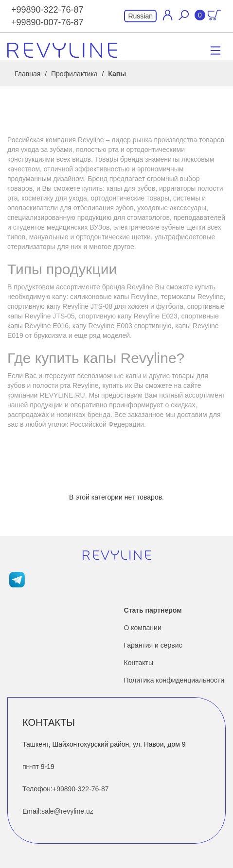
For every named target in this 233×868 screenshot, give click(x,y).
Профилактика (74, 74)
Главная (27, 74)
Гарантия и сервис (153, 645)
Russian (140, 16)
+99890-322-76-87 (47, 10)
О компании (143, 628)
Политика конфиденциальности (174, 680)
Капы (117, 74)
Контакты (139, 663)
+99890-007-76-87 (47, 22)
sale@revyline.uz (67, 811)
